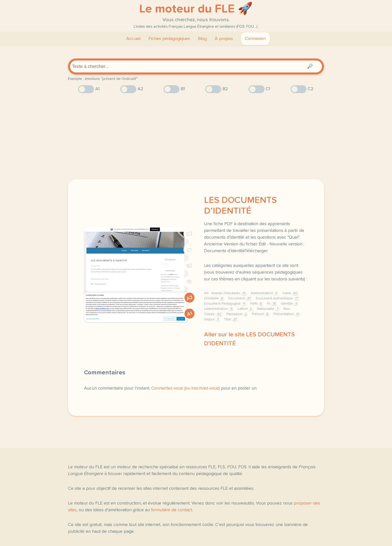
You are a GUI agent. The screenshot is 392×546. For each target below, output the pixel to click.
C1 (189, 250)
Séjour (212, 319)
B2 (190, 266)
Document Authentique (277, 298)
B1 (190, 282)
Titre (231, 319)
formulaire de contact (171, 510)
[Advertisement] (196, 136)
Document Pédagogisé (225, 304)
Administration (265, 293)
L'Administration (219, 309)
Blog (202, 39)
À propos (224, 39)
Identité (290, 304)
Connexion (255, 39)
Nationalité (268, 309)
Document (240, 298)
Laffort (245, 309)
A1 (189, 314)
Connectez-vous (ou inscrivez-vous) (185, 388)
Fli (272, 304)
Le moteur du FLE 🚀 (196, 9)
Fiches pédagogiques (169, 39)
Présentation (287, 314)
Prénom (261, 314)
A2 (189, 298)
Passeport (237, 314)
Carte (291, 293)
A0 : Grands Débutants (225, 293)
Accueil (133, 39)
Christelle (214, 298)
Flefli (257, 304)
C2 (189, 234)
